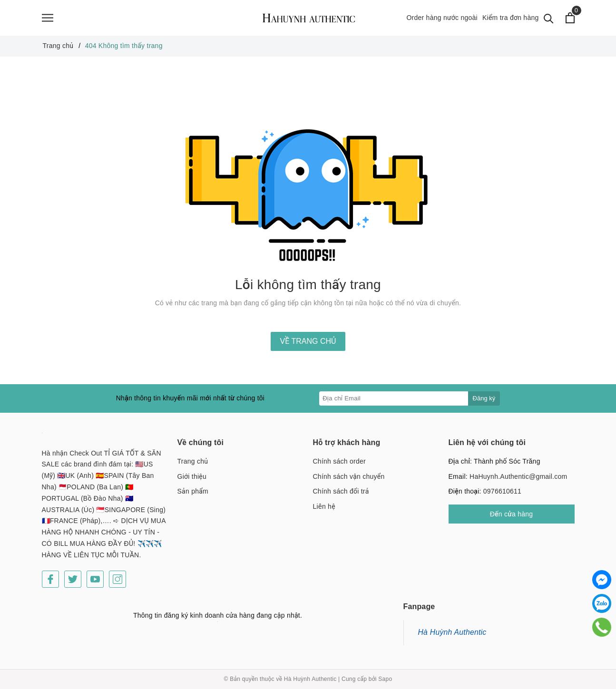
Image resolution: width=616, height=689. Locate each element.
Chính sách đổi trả (341, 491)
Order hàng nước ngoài (442, 18)
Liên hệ (324, 506)
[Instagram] (117, 579)
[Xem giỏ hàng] (570, 18)
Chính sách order (339, 461)
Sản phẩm (193, 491)
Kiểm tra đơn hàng (511, 18)
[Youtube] (95, 579)
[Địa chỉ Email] (394, 398)
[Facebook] (50, 579)
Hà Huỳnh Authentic (452, 632)
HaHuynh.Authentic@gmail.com (518, 476)
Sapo (385, 679)
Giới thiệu (192, 476)
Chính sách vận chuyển (349, 476)
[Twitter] (73, 579)
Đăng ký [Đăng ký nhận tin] (484, 398)
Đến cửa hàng (512, 514)
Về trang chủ (308, 341)
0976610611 (502, 491)
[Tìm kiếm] (549, 18)
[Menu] (48, 18)
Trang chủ (193, 461)
